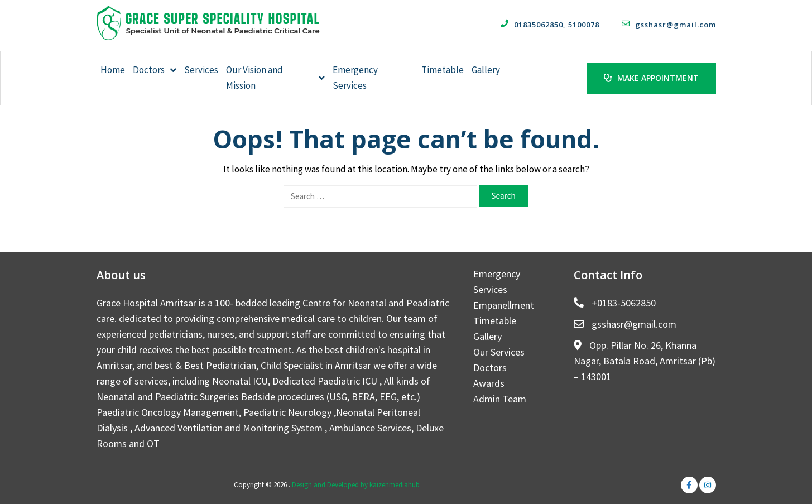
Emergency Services (355, 78)
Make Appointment (651, 77)
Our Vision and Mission (276, 78)
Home (113, 70)
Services (201, 70)
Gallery (486, 70)
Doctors (155, 70)
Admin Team (500, 398)
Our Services (499, 351)
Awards (489, 383)
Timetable (443, 70)
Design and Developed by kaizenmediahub (356, 484)
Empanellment (504, 304)
